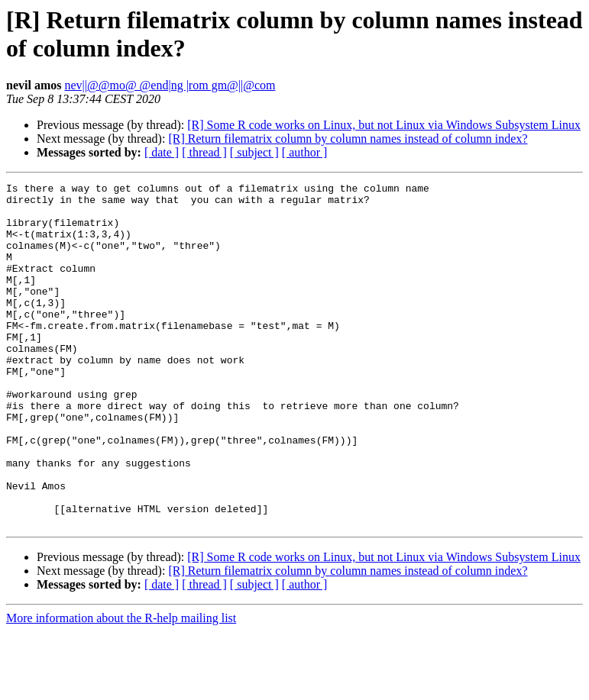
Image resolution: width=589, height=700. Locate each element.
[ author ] (305, 152)
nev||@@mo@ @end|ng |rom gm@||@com (170, 85)
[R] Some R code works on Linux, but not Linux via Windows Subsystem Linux (384, 125)
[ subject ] (254, 152)
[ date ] (162, 152)
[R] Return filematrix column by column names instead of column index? (348, 139)
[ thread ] (204, 152)
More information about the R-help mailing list (121, 687)
